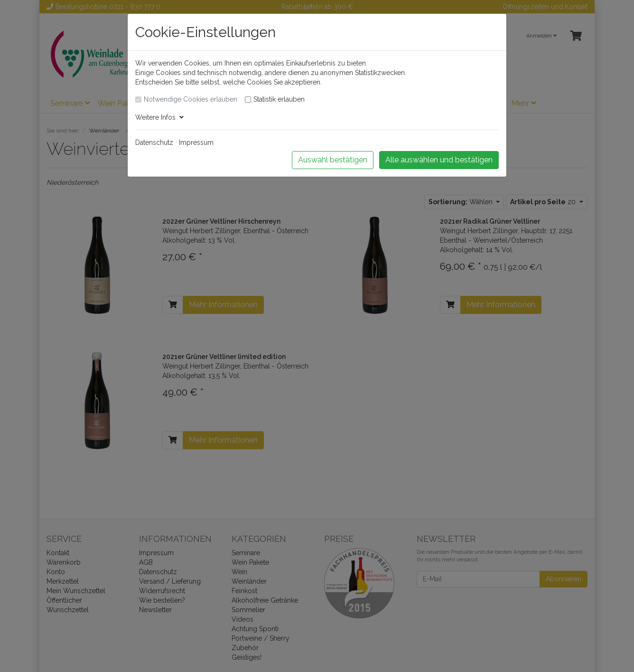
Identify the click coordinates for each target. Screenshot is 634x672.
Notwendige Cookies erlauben (191, 99)
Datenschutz (154, 142)
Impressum (196, 142)
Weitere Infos (159, 117)
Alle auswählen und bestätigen (439, 160)
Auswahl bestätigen (333, 160)
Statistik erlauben (279, 99)
